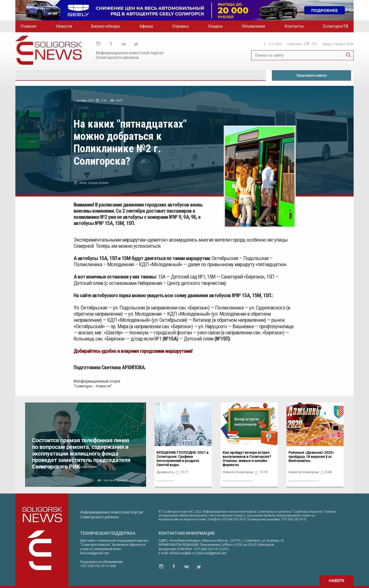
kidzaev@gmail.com (95, 553)
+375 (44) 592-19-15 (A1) (211, 549)
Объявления (253, 26)
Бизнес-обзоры (106, 26)
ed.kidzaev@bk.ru (182, 553)
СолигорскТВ (336, 26)
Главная (29, 26)
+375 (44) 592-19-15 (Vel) (98, 566)
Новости (64, 26)
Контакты (294, 26)
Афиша (146, 26)
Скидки (215, 26)
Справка (180, 26)
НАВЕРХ (337, 581)
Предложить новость (312, 75)
